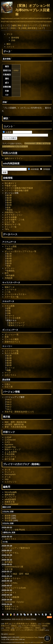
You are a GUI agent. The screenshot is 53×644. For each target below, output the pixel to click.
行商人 (8, 384)
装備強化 (11, 271)
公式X (7, 442)
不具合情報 (10, 454)
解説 (9, 44)
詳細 (13, 40)
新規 (13, 28)
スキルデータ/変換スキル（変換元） (28, 628)
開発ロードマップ (13, 449)
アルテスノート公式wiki (15, 588)
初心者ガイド (11, 183)
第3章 (9, 200)
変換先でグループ (17, 325)
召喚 (9, 313)
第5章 (9, 205)
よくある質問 (11, 452)
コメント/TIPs (11, 583)
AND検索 (33, 169)
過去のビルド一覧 (13, 224)
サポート (11, 316)
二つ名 (8, 292)
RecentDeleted (11, 504)
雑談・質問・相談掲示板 (16, 422)
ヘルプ (40, 28)
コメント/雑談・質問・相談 (17, 574)
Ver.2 (9, 407)
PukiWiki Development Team (29, 637)
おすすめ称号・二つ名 (15, 220)
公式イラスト (11, 375)
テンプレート (11, 497)
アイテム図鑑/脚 (12, 597)
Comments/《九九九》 (15, 602)
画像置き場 (10, 502)
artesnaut (12, 634)
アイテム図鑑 (11, 246)
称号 (7, 273)
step (7, 479)
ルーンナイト (11, 592)
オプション (10, 268)
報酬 (9, 370)
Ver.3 (9, 404)
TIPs (7, 229)
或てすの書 (10, 459)
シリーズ (11, 368)
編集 (14, 25)
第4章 (9, 203)
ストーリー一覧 (12, 351)
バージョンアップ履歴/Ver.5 (17, 548)
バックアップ (35, 25)
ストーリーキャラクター (16, 294)
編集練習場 (10, 494)
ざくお (8, 477)
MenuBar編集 (11, 492)
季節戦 (10, 210)
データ (10, 34)
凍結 (20, 25)
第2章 (9, 198)
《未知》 (16, 70)
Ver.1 (9, 409)
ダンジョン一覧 (12, 334)
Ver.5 (9, 399)
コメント (11, 47)
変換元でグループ (17, 323)
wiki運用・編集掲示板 (14, 424)
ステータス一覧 (12, 297)
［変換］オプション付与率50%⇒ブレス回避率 (33, 10)
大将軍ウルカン (12, 609)
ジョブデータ (11, 289)
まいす (8, 469)
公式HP (8, 437)
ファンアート (11, 457)
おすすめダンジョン (14, 215)
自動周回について (13, 212)
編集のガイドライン (14, 158)
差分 (25, 25)
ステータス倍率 (14, 318)
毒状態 (8, 518)
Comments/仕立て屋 (14, 567)
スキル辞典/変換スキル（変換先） (25, 624)
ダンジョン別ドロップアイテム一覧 (20, 251)
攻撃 (9, 308)
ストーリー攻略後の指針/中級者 (19, 188)
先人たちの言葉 (12, 353)
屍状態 (8, 516)
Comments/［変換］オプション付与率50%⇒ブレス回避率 (23, 630)
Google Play (10, 447)
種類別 (10, 249)
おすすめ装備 (11, 217)
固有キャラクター (13, 578)
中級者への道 (11, 186)
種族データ (10, 287)
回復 (9, 311)
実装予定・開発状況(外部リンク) (19, 412)
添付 (45, 25)
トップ (5, 25)
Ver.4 (9, 402)
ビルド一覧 (10, 222)
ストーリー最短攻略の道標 (17, 191)
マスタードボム (12, 553)
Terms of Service (37, 642)
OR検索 (45, 169)
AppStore (9, 444)
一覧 (19, 28)
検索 (24, 28)
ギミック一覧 (11, 227)
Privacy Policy (28, 642)
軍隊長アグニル (12, 607)
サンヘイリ (10, 472)
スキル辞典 (10, 306)
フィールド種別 (12, 339)
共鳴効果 (9, 278)
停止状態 (9, 520)
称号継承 (11, 275)
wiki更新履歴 (10, 499)
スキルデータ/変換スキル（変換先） (35, 626)
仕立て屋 (9, 387)
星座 (9, 208)
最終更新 (32, 28)
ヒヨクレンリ (11, 482)
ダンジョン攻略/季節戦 (15, 530)
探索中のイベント (13, 342)
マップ (8, 373)
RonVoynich (10, 474)
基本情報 (15, 38)
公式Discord (10, 440)
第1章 (9, 195)
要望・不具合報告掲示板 (16, 427)
